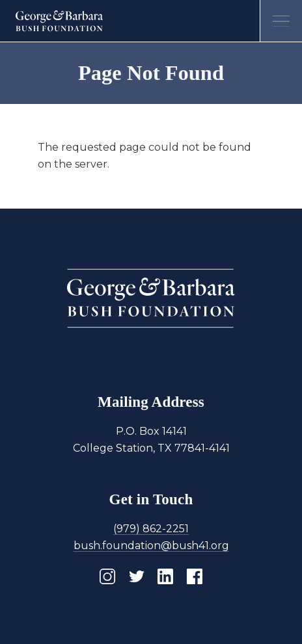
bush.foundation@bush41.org (151, 546)
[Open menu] (281, 21)
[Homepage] (60, 21)
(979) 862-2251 (151, 529)
